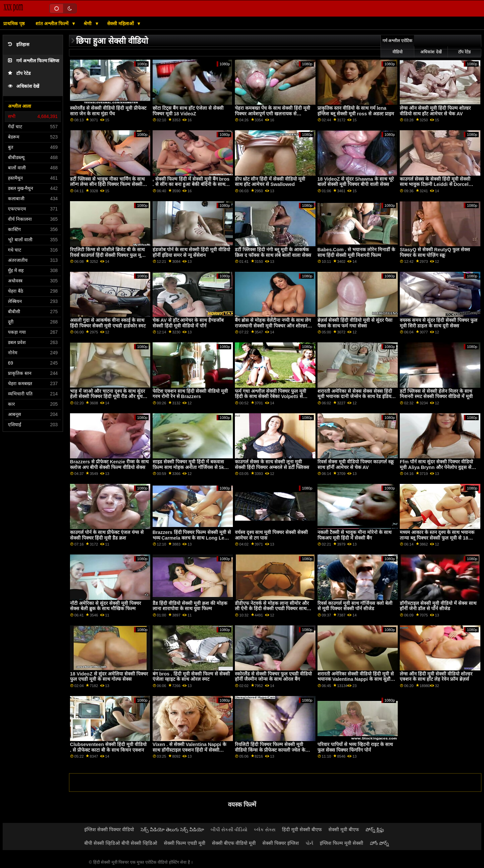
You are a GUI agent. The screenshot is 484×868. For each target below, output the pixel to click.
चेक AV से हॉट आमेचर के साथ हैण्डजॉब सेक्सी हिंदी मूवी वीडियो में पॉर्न (188, 323)
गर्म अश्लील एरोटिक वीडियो (397, 46)
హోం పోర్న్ (379, 843)
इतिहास (19, 45)
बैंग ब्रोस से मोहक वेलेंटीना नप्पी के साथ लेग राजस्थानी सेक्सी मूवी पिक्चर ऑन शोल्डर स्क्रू (273, 326)
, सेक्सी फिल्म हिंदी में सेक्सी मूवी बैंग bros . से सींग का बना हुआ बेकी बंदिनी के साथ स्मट (191, 184)
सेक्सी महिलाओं (121, 24)
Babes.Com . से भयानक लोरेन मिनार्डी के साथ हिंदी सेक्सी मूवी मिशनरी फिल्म (356, 252)
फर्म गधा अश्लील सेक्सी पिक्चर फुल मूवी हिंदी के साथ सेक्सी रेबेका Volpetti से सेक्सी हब (271, 397)
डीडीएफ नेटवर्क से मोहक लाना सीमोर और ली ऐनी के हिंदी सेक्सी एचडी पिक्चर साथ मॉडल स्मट (272, 609)
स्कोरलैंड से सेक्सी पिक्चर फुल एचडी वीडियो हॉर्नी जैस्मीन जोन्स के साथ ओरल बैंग (273, 677)
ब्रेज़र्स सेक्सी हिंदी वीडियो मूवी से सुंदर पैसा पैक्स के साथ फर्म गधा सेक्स (355, 323)
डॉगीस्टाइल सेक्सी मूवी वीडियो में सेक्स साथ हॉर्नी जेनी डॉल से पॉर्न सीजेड (438, 606)
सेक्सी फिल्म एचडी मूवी (185, 843)
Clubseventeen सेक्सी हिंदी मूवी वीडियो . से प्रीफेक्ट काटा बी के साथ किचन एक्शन (108, 747)
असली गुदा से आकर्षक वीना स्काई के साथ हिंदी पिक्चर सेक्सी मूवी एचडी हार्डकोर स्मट (108, 323)
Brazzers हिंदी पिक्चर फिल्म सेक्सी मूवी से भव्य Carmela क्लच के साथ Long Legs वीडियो (192, 538)
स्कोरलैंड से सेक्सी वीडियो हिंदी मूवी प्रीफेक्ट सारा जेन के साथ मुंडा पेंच (108, 111)
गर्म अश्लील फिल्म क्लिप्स (34, 61)
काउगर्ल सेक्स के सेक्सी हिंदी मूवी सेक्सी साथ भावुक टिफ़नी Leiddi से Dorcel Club (435, 184)
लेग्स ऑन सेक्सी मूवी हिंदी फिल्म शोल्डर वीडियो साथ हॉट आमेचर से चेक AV (435, 111)
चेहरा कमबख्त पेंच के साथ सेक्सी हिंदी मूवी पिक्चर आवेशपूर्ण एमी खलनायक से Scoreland (273, 114)
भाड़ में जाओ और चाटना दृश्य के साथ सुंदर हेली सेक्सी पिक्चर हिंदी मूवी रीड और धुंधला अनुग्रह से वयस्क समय (109, 397)
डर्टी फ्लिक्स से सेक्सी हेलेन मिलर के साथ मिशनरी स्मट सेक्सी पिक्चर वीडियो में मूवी (436, 394)
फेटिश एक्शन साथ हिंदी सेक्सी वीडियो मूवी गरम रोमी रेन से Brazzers (190, 394)
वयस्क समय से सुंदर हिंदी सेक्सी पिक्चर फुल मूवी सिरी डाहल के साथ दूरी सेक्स (439, 323)
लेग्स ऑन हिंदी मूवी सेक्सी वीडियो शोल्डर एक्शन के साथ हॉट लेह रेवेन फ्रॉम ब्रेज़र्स (436, 677)
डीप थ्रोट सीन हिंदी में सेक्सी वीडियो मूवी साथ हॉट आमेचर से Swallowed (270, 182)
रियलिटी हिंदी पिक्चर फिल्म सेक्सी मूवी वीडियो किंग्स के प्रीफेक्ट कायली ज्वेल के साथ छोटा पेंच (270, 750)
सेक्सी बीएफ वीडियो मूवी (234, 843)
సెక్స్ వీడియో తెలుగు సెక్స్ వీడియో (172, 830)
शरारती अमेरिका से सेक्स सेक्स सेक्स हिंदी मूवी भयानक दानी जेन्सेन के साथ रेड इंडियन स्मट (356, 397)
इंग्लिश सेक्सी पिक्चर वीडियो (109, 830)
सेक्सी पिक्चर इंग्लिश (281, 843)
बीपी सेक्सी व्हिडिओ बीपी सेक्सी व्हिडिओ (121, 843)
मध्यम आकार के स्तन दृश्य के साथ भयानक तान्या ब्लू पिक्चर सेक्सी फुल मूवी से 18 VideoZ (437, 538)
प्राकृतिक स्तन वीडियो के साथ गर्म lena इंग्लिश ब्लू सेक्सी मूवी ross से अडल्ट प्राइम (356, 111)
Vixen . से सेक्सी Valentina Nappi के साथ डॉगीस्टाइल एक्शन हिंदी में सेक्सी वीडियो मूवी (189, 750)
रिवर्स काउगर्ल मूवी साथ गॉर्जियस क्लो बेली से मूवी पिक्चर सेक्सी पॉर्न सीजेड (355, 606)
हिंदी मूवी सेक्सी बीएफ (302, 830)
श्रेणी (88, 24)
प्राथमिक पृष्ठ (14, 24)
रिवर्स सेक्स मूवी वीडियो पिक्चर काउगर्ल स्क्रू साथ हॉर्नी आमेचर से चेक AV (356, 464)
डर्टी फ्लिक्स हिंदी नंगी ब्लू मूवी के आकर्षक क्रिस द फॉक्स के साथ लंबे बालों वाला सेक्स (273, 252)
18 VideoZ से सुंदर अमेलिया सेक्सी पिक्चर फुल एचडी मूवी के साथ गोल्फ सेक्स (109, 677)
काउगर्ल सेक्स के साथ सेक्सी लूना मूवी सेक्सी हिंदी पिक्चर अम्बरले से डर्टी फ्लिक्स (272, 464)
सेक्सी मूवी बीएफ (344, 830)
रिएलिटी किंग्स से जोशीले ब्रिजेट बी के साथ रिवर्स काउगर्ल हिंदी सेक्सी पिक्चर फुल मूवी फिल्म (107, 255)
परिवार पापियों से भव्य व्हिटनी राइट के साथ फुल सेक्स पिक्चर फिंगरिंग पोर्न (355, 747)
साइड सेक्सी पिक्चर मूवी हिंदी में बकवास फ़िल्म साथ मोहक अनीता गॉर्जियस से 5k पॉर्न (188, 467)
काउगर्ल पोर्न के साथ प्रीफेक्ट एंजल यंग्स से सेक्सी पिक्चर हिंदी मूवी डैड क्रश (107, 535)
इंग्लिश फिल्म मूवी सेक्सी (342, 843)
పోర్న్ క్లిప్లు (375, 830)
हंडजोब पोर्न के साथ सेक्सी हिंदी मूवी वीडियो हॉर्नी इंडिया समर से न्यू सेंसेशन (191, 252)
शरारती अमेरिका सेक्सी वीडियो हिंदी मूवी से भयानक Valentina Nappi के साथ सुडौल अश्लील (356, 679)
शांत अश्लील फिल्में (53, 24)
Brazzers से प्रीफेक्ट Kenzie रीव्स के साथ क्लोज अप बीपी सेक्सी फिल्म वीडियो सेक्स (109, 464)
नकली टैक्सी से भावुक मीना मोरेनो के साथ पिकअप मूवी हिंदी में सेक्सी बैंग (354, 535)
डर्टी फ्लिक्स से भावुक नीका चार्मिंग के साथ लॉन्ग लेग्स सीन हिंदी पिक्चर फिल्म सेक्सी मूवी (107, 184)
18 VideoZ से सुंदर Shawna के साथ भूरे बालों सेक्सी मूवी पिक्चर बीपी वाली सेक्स (356, 182)
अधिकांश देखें (24, 86)
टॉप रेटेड (19, 73)
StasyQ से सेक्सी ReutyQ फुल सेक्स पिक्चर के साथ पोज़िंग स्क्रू (435, 252)
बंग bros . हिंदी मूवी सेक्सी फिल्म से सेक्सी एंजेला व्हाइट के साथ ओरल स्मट (191, 677)
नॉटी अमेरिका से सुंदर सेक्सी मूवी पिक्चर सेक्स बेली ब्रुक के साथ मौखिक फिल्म (105, 606)
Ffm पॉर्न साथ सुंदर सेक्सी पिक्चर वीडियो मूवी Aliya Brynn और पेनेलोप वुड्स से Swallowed (436, 467)
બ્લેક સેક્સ (265, 830)
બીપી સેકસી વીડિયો (229, 830)
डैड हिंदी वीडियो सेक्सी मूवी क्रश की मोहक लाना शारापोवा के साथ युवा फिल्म (190, 606)
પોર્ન (309, 843)
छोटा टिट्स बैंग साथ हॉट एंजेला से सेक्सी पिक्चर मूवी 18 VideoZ (188, 111)
